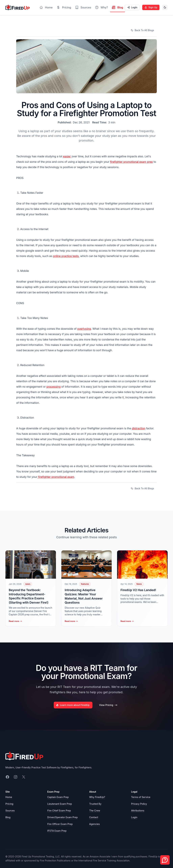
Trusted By (95, 804)
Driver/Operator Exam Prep (63, 817)
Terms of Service (141, 797)
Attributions (138, 811)
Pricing (9, 804)
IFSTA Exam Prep (57, 831)
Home (9, 797)
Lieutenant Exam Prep (60, 804)
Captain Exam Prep (58, 797)
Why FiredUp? (97, 797)
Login (134, 817)
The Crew (95, 811)
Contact (94, 817)
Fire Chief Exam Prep (59, 811)
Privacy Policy (139, 804)
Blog (8, 817)
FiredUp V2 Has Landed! (138, 590)
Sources (10, 811)
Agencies (95, 824)
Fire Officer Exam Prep (60, 824)
